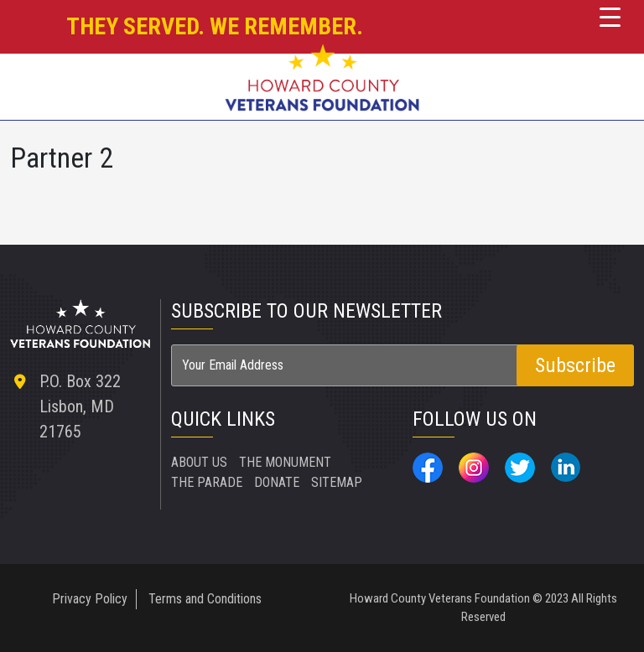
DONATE (277, 482)
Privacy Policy (90, 599)
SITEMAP (337, 482)
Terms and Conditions (205, 599)
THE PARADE (207, 482)
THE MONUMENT (285, 462)
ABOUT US (199, 462)
